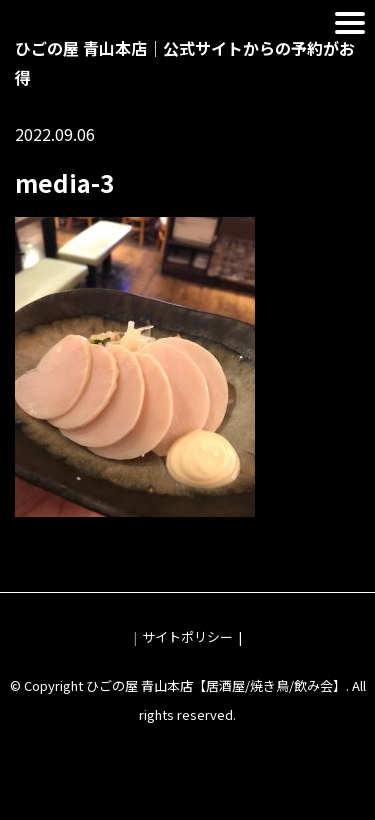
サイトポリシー (187, 636)
